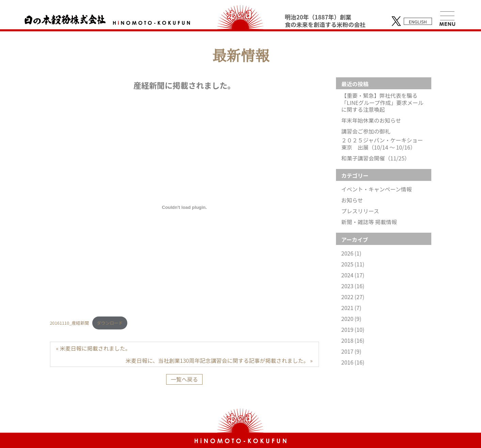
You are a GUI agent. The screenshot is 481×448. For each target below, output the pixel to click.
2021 (351, 308)
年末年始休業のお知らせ (371, 120)
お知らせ (352, 200)
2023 (353, 286)
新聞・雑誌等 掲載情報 (369, 222)
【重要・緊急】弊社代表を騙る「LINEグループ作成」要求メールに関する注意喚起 (382, 103)
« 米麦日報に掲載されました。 (93, 348)
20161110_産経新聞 (70, 323)
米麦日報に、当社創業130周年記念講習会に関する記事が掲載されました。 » (219, 360)
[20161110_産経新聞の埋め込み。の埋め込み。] (185, 207)
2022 (353, 297)
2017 (351, 351)
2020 (351, 319)
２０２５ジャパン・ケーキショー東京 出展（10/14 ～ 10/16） (382, 144)
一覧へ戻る (184, 379)
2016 (353, 362)
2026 (351, 253)
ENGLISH (418, 22)
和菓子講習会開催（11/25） (376, 158)
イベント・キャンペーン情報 (377, 189)
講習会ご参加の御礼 (366, 131)
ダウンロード (110, 323)
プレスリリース (360, 211)
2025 (353, 264)
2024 (353, 275)
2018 (353, 341)
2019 (353, 330)
